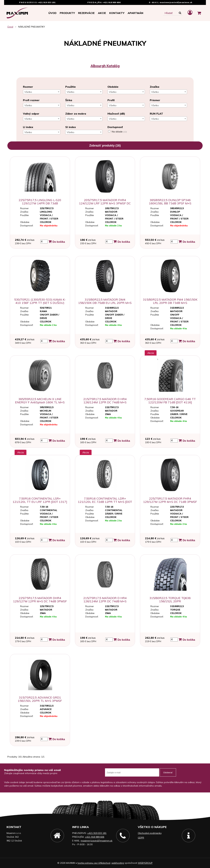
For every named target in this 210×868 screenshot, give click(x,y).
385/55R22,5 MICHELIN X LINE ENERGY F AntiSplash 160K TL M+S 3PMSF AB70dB (40, 402)
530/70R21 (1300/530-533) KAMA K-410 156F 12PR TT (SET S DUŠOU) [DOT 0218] (40, 303)
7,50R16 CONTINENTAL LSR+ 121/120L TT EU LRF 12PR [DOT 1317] (40, 500)
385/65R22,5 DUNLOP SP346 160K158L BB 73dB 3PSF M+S (170, 202)
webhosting (118, 863)
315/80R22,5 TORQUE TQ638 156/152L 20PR (170, 600)
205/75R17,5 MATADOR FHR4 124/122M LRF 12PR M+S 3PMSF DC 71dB (105, 203)
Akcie (102, 13)
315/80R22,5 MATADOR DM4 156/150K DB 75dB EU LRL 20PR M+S (105, 301)
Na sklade (119, 132)
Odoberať (168, 773)
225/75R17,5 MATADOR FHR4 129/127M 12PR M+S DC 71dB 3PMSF (170, 500)
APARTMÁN (135, 13)
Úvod (52, 13)
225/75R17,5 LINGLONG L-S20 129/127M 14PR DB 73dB (40, 202)
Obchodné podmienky (150, 833)
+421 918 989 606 (111, 2)
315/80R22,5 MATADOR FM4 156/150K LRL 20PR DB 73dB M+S (170, 301)
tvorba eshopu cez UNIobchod (94, 863)
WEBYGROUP (145, 863)
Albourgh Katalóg (105, 66)
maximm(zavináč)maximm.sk (176, 2)
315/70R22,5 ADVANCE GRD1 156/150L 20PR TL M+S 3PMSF (40, 699)
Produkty (67, 13)
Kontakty (117, 13)
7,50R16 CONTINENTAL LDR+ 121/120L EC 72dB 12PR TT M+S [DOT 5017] (105, 502)
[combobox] (42, 92)
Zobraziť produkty (105, 146)
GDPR (141, 838)
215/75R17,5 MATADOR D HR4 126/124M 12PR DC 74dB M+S (105, 401)
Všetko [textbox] (28, 92)
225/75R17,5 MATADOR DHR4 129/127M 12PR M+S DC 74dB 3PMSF (40, 600)
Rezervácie (86, 13)
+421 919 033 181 (47, 2)
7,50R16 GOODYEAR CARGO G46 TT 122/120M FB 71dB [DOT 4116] (170, 401)
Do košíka (57, 242)
